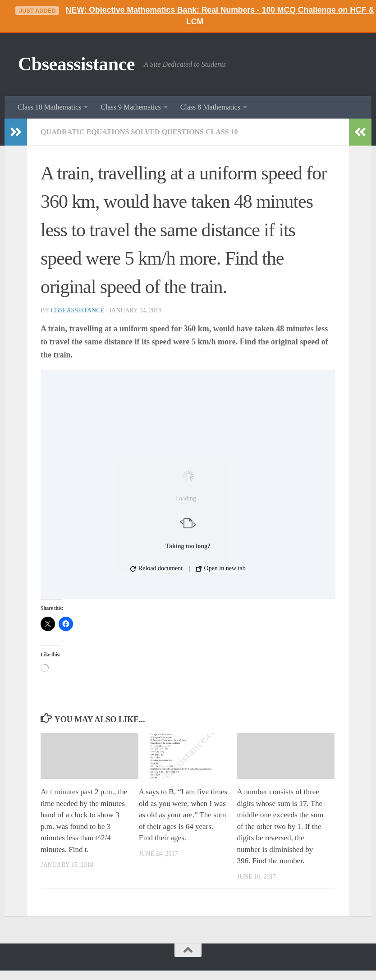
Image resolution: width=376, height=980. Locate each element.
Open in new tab (221, 568)
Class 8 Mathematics (210, 107)
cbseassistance (77, 310)
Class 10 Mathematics (49, 107)
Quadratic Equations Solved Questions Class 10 (139, 132)
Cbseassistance (76, 64)
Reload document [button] (156, 568)
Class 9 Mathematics (131, 107)
